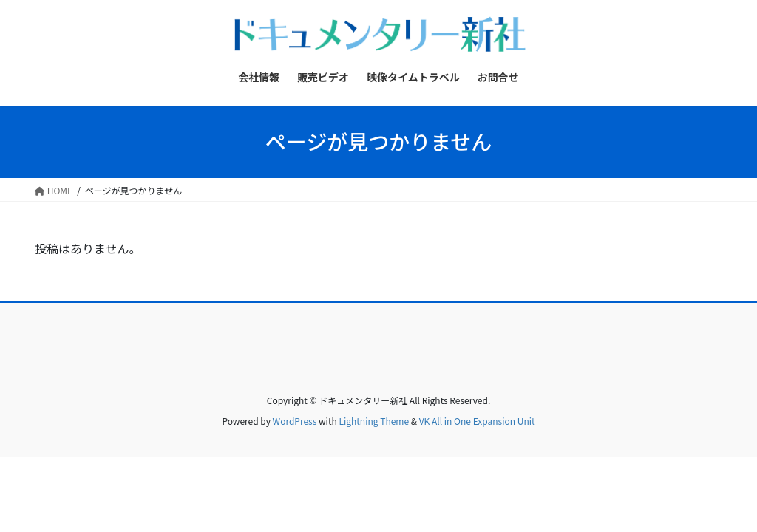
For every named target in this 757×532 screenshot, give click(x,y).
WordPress (295, 421)
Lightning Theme (374, 421)
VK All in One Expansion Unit (477, 421)
